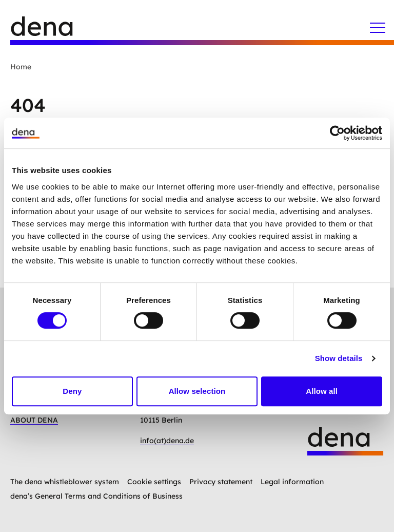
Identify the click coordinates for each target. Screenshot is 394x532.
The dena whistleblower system (65, 482)
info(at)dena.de (167, 441)
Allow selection (197, 391)
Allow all (322, 391)
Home (21, 67)
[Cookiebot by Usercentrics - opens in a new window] (337, 133)
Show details (339, 358)
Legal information (292, 482)
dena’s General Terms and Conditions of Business (96, 496)
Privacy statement (221, 482)
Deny (72, 391)
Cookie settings (154, 482)
